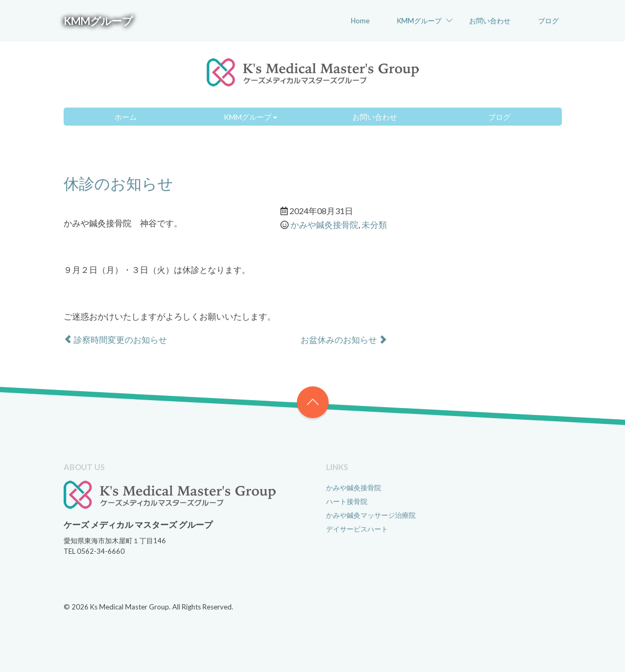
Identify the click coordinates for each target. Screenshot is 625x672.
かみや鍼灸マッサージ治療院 (371, 515)
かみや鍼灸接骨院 (324, 224)
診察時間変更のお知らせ (115, 339)
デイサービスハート (357, 529)
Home (360, 21)
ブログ (548, 21)
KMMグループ (98, 21)
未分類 (374, 224)
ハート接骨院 (347, 501)
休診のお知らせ (118, 183)
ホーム (126, 117)
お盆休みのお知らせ (344, 339)
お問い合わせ (490, 21)
